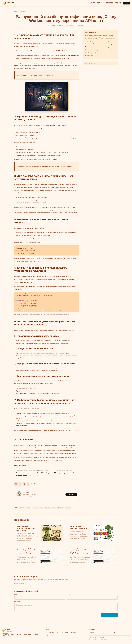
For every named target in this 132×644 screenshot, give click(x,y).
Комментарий (18, 602)
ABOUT (93, 3)
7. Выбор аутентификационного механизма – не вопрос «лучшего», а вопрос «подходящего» (101, 53)
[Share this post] (16, 484)
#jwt (41, 508)
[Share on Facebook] (24, 484)
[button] (47, 97)
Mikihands (97, 640)
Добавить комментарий (109, 615)
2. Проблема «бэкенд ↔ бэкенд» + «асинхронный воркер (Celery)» (101, 38)
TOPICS (100, 3)
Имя (16, 595)
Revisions (79, 26)
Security (22, 12)
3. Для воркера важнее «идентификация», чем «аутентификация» (101, 41)
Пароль (69, 595)
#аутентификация (58, 508)
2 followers (25, 497)
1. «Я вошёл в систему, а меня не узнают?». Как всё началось (101, 35)
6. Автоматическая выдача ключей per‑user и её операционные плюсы (101, 50)
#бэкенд (68, 508)
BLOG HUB (103, 640)
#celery (28, 508)
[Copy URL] (20, 484)
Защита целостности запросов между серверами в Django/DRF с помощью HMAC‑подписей (44, 470)
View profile (40, 497)
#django (22, 508)
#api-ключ (48, 508)
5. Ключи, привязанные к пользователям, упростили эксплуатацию (101, 47)
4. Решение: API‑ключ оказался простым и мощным (100, 44)
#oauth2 (35, 508)
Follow (71, 494)
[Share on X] (28, 484)
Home (16, 12)
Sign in (127, 3)
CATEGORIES (109, 3)
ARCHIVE (118, 3)
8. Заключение (89, 56)
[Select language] (103, 632)
